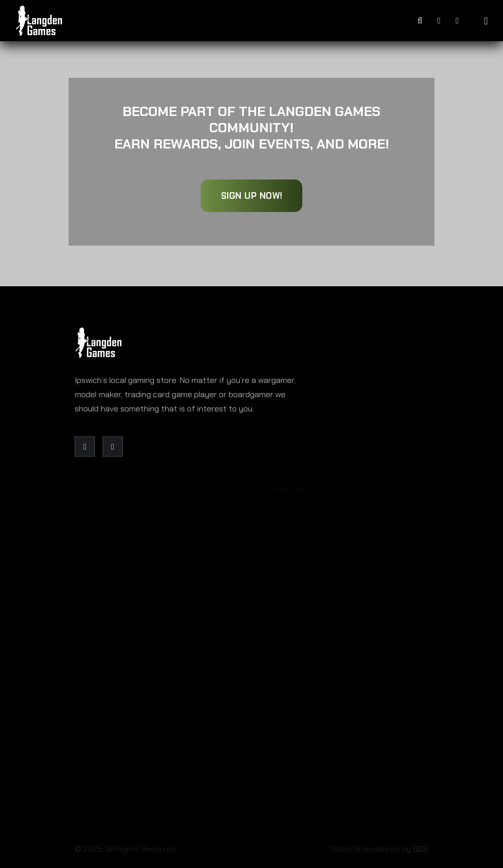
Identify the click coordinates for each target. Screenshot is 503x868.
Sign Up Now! (252, 196)
